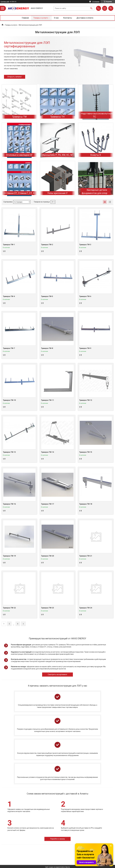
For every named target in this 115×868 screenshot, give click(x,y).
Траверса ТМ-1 (9, 245)
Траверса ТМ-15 (86, 452)
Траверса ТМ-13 (9, 452)
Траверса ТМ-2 (47, 245)
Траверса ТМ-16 (9, 504)
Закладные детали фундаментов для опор (95, 192)
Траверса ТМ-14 (47, 452)
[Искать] (91, 8)
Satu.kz (68, 867)
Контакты (68, 18)
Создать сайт (5, 2)
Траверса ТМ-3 (85, 245)
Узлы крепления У (57, 193)
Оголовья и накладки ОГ (19, 155)
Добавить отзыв (111, 8)
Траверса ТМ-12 (86, 400)
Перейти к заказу (57, 839)
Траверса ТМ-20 (47, 556)
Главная (25, 18)
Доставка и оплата (85, 18)
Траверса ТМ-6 (85, 296)
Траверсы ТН (57, 117)
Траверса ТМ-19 (9, 556)
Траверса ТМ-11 (47, 400)
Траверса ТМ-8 (47, 348)
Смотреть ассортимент (57, 674)
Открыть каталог (15, 77)
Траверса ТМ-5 (47, 296)
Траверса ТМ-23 (47, 608)
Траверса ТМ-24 (86, 608)
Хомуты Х (96, 155)
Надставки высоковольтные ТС (97, 115)
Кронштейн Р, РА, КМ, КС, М (57, 155)
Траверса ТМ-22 (9, 608)
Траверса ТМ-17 (47, 504)
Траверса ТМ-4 (9, 296)
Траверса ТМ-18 (86, 504)
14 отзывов (96, 2)
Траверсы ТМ (19, 117)
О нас (56, 18)
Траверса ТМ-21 (86, 556)
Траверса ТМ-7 (9, 348)
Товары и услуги (41, 18)
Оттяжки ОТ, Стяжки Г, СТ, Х (19, 193)
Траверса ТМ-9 (85, 348)
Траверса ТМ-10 (9, 400)
